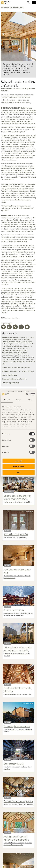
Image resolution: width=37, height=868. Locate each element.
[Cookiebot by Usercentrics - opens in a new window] (26, 394)
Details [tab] (19, 400)
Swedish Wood (6, 3)
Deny (18, 472)
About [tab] (30, 400)
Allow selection (18, 467)
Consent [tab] (7, 400)
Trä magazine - (12, 8)
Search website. (29, 2)
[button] (34, 2)
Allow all (18, 461)
